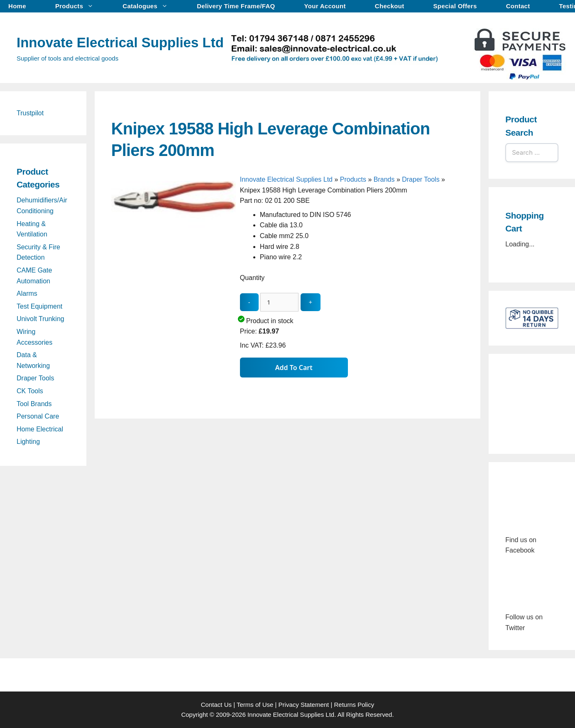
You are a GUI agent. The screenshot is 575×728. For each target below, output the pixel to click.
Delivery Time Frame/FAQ (236, 6)
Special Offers (455, 6)
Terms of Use (255, 705)
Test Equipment (39, 306)
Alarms (27, 293)
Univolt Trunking (40, 319)
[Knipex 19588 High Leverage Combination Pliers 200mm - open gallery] (174, 303)
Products (78, 6)
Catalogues (149, 6)
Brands (384, 179)
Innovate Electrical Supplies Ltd (120, 43)
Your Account (325, 6)
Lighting (28, 442)
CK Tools (30, 391)
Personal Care (38, 416)
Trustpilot (30, 113)
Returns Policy (354, 705)
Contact (518, 6)
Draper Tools (421, 179)
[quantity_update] (279, 302)
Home (17, 6)
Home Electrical (40, 429)
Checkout (390, 6)
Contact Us (216, 705)
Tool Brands (34, 404)
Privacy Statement (304, 705)
